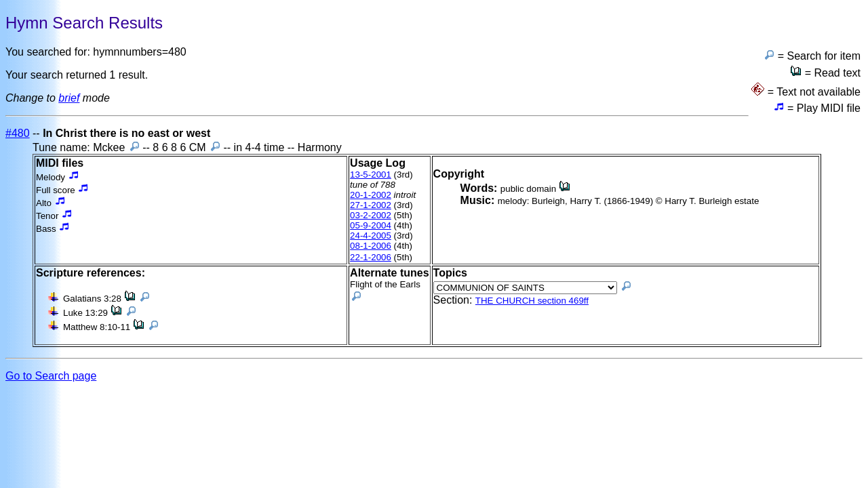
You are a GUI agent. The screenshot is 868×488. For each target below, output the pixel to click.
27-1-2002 (371, 205)
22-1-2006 (371, 257)
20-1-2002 (371, 195)
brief (69, 98)
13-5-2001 (371, 175)
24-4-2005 (371, 236)
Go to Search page (51, 376)
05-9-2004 (371, 225)
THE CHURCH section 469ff (532, 301)
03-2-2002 (371, 215)
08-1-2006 (371, 246)
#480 (18, 133)
